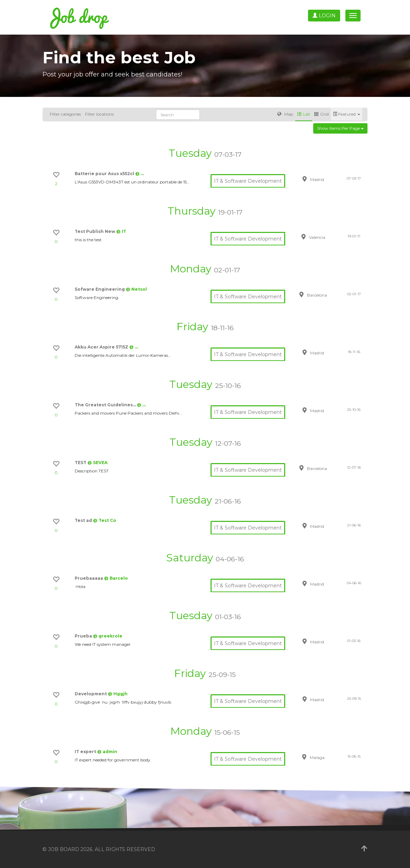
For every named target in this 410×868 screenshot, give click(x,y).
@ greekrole (108, 636)
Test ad (84, 520)
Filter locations (99, 114)
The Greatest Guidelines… (106, 405)
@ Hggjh (118, 694)
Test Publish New (95, 231)
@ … (139, 174)
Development (91, 694)
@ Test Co (105, 520)
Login (324, 16)
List (304, 114)
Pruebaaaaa (89, 578)
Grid (322, 114)
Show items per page (340, 128)
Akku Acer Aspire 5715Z (102, 347)
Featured (347, 114)
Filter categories (65, 114)
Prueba (84, 636)
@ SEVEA (97, 463)
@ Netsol (136, 289)
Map (285, 114)
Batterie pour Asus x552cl (105, 174)
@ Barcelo (116, 578)
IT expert (86, 752)
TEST (81, 463)
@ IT (121, 231)
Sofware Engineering (100, 289)
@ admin (107, 752)
